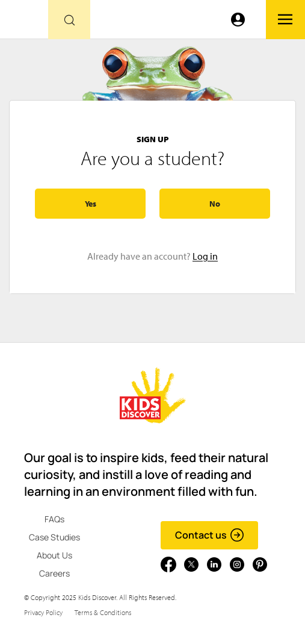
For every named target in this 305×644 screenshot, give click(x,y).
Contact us (210, 535)
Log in (205, 256)
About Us (54, 555)
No (215, 204)
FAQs (54, 519)
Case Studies (54, 537)
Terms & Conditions (103, 612)
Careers (54, 573)
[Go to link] (24, 23)
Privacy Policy (43, 612)
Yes (91, 204)
